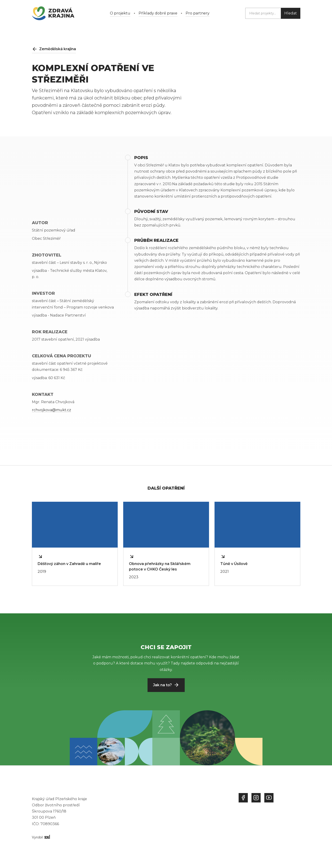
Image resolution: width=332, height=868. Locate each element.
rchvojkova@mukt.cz (52, 410)
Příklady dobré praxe (158, 13)
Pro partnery (198, 13)
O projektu (120, 13)
